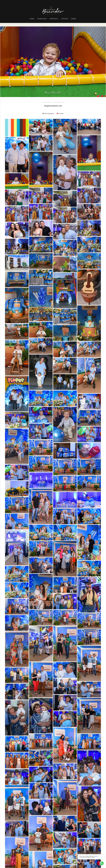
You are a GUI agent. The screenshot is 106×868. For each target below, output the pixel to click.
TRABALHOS (42, 19)
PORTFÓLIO (54, 19)
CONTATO (65, 19)
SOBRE (74, 19)
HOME (32, 19)
